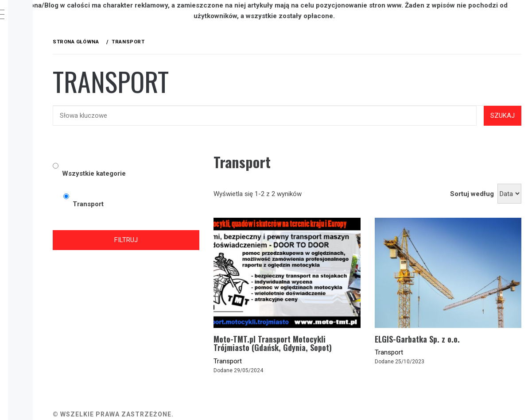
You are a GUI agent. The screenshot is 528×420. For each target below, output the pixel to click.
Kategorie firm (58, 58)
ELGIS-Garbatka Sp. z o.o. (446, 317)
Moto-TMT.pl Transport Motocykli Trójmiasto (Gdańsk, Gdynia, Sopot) (328, 326)
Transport (286, 348)
